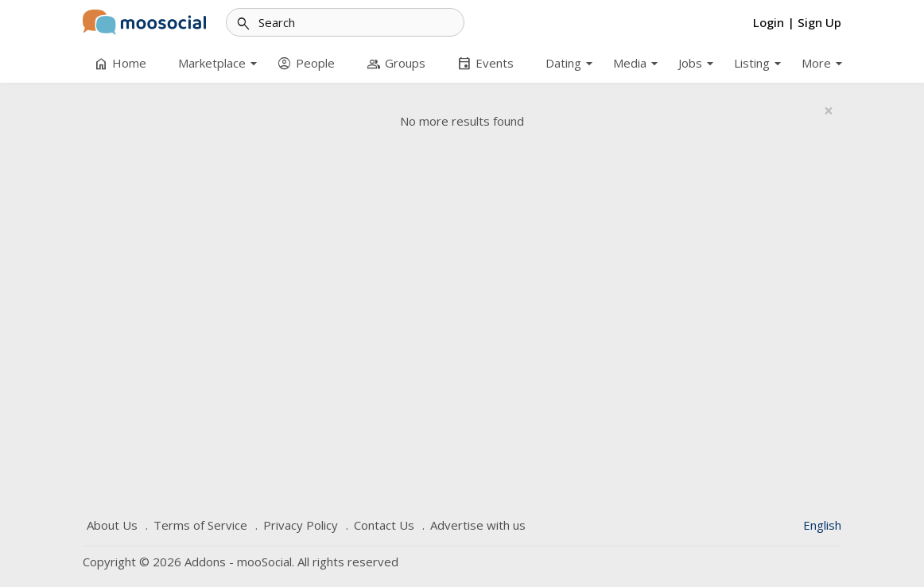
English (822, 525)
